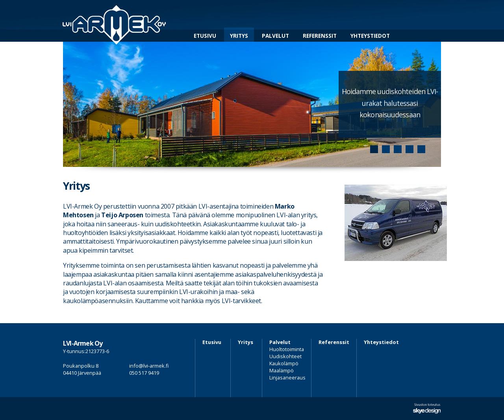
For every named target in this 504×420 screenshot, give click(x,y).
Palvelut (275, 36)
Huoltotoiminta (287, 349)
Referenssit (320, 36)
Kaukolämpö (284, 363)
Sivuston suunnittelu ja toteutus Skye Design (427, 409)
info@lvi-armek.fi (149, 366)
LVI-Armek (115, 21)
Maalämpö (282, 370)
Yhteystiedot (370, 36)
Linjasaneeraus (287, 377)
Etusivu (205, 36)
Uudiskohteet (285, 356)
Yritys (239, 36)
